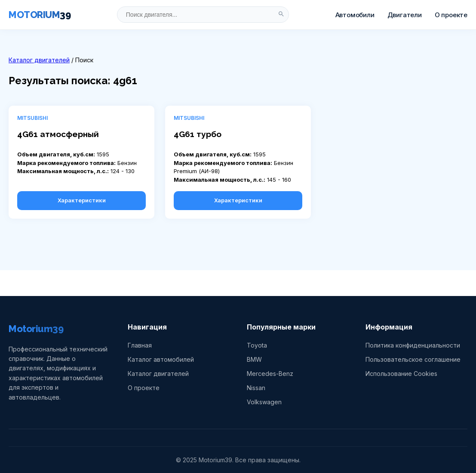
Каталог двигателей (39, 60)
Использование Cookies (401, 374)
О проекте (451, 15)
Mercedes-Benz (270, 374)
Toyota (257, 345)
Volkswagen (264, 402)
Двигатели (405, 15)
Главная (140, 345)
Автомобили (355, 15)
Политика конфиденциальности (413, 345)
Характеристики (82, 200)
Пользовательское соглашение (413, 359)
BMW (254, 359)
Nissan (256, 388)
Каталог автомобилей (161, 359)
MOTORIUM (40, 15)
